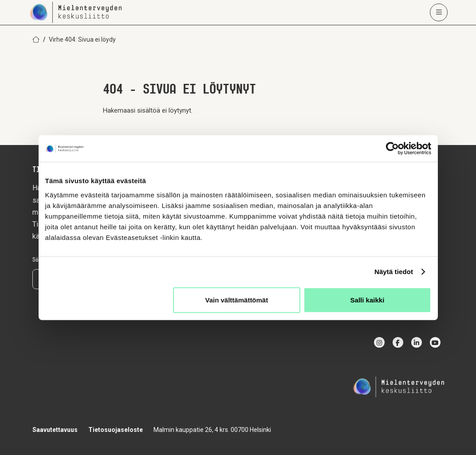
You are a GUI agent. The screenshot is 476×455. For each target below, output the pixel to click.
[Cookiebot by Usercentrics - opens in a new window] (392, 149)
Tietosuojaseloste (116, 430)
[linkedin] (417, 342)
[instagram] (379, 342)
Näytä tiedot (394, 272)
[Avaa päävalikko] (439, 12)
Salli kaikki (368, 300)
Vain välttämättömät (237, 300)
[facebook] (398, 342)
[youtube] (435, 342)
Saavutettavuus (55, 430)
